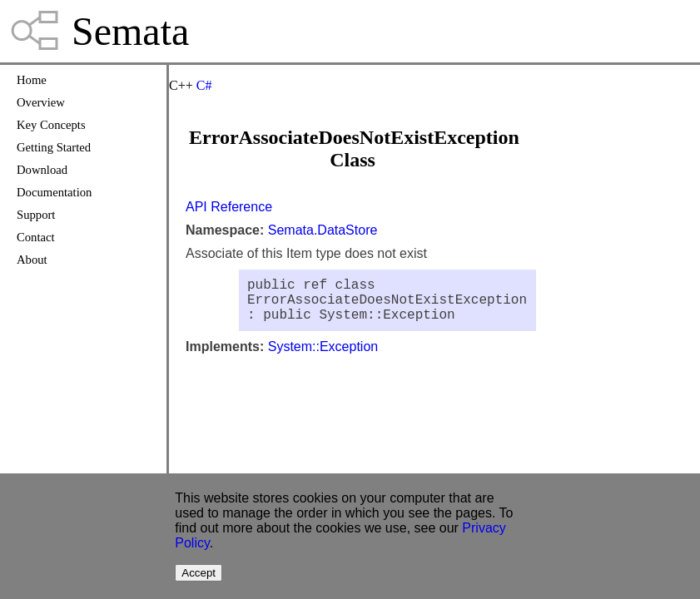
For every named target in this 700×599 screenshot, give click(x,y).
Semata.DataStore (323, 230)
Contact (36, 237)
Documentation (54, 192)
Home (32, 80)
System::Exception (323, 356)
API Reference (229, 207)
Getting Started (54, 147)
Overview (41, 102)
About (32, 260)
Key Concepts (51, 125)
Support (36, 215)
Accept (199, 573)
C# (204, 85)
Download (42, 170)
